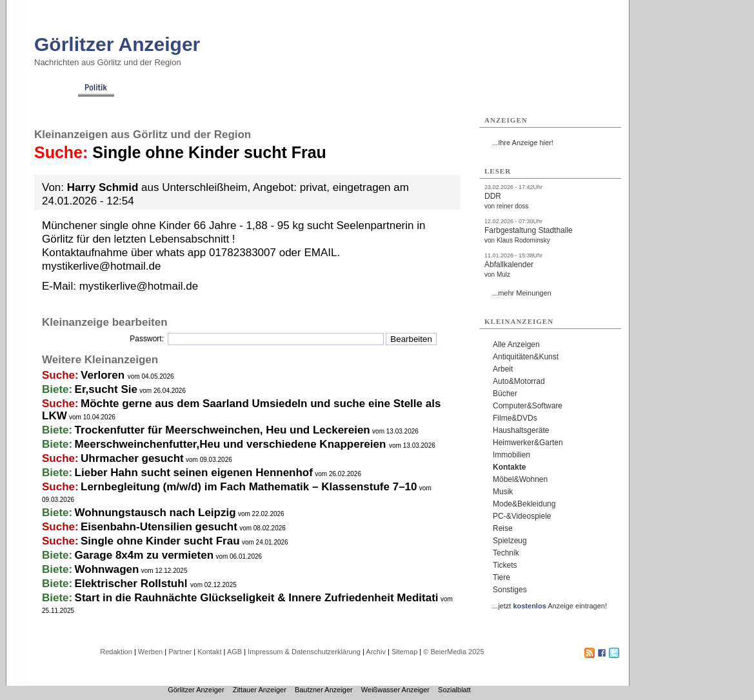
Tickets (505, 565)
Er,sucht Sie (106, 389)
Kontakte (509, 467)
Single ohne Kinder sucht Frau (160, 541)
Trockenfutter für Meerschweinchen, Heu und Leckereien (223, 430)
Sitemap (404, 652)
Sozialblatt (454, 690)
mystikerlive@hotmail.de (139, 286)
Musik (503, 492)
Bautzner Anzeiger (324, 690)
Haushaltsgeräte (521, 430)
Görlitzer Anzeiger (117, 44)
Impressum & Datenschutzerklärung (304, 652)
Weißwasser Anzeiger (395, 690)
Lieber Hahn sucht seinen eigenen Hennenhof (194, 473)
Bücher (505, 394)
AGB (234, 652)
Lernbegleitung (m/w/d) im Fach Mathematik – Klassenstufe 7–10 (249, 487)
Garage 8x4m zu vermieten (144, 555)
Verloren (104, 375)
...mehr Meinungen (522, 293)
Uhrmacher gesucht (132, 458)
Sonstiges (510, 590)
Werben (150, 652)
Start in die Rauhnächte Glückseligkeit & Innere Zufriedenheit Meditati (257, 598)
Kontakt (209, 652)
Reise (503, 528)
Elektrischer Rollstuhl (133, 584)
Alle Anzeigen (516, 345)
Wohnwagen (107, 569)
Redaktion (116, 652)
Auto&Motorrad (519, 381)
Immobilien (511, 455)
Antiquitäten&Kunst (526, 357)
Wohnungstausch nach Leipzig (155, 513)
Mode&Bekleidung (524, 504)
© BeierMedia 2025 (453, 652)
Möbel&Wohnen (520, 479)
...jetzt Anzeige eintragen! (550, 606)
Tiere (501, 577)
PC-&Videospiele (522, 516)
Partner (180, 652)
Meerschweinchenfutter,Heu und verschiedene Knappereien (232, 444)
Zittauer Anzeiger (260, 690)
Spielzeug (510, 541)
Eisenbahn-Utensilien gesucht (159, 527)
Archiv (376, 652)
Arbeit (503, 369)
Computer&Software (528, 406)
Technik (506, 553)
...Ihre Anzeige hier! (523, 143)
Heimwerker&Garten (528, 443)
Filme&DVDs (515, 418)
